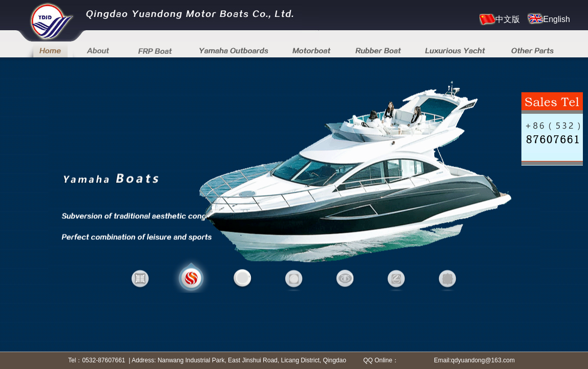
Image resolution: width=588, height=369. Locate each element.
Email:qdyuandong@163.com (474, 360)
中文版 (500, 19)
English (549, 18)
